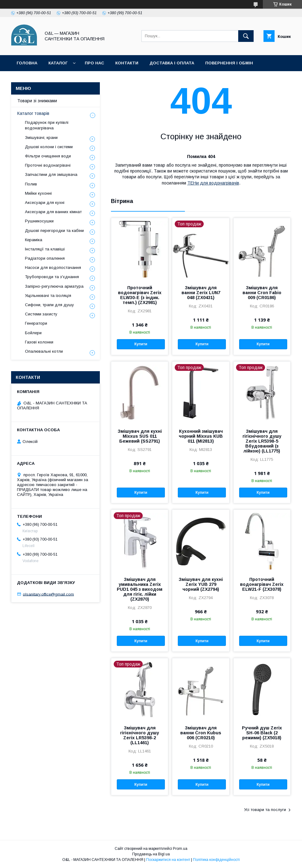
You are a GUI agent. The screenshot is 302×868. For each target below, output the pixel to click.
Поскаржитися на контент (168, 860)
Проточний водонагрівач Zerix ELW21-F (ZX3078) (262, 584)
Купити (141, 344)
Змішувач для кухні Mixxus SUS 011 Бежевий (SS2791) (140, 436)
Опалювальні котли (44, 351)
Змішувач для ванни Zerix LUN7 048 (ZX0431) (201, 293)
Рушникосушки (39, 221)
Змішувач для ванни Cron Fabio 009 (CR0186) (262, 293)
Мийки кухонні (38, 193)
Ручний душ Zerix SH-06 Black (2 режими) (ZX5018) (262, 733)
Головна (27, 63)
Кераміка (34, 240)
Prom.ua (180, 849)
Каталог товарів (33, 113)
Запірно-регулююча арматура (54, 286)
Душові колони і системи (49, 147)
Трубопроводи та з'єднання (52, 277)
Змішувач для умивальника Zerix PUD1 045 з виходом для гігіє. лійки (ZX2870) (140, 589)
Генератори (36, 323)
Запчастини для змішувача (51, 174)
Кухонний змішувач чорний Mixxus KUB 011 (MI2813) (201, 436)
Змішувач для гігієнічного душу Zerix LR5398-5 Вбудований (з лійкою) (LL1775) (262, 441)
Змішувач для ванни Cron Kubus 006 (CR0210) (201, 733)
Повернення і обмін (229, 63)
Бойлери (33, 333)
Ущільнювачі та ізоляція (48, 296)
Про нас (94, 63)
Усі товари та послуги (265, 810)
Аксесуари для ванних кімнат (53, 212)
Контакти (127, 63)
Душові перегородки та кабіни (54, 231)
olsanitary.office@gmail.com (48, 594)
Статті (84, 79)
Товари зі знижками (41, 79)
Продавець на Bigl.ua (151, 854)
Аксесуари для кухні (45, 203)
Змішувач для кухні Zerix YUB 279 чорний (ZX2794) (201, 584)
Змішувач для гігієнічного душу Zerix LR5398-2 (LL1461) (140, 735)
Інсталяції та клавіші (45, 249)
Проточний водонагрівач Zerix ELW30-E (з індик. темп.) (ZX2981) (140, 295)
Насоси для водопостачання (53, 268)
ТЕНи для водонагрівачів (213, 183)
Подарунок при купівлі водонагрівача (47, 125)
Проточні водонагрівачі (48, 165)
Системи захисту (41, 314)
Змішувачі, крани (41, 138)
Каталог (58, 63)
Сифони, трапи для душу (49, 305)
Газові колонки (39, 342)
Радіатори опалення (45, 258)
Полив (31, 184)
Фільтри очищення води (48, 156)
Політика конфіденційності (137, 79)
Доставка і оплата (172, 63)
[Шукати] (246, 36)
